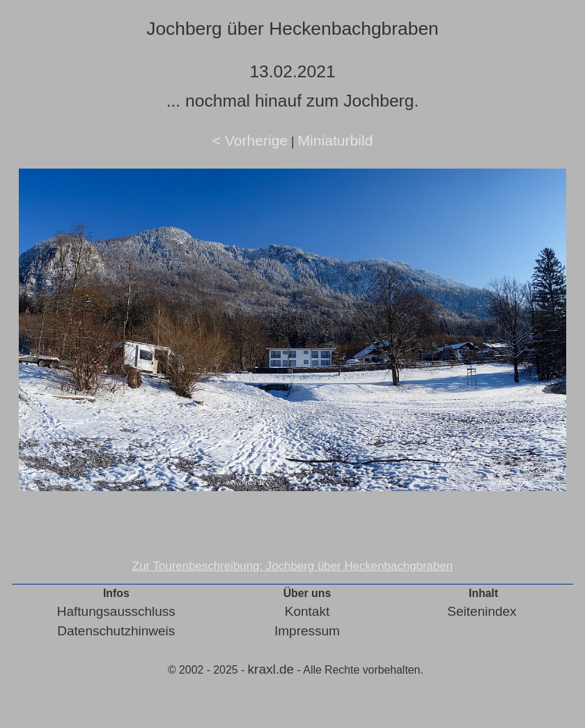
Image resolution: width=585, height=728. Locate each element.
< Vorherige (250, 140)
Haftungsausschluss (116, 611)
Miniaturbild (335, 140)
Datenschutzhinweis (116, 631)
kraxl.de (271, 669)
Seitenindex (482, 611)
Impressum (307, 631)
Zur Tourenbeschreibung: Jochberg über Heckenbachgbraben (292, 566)
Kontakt (307, 611)
